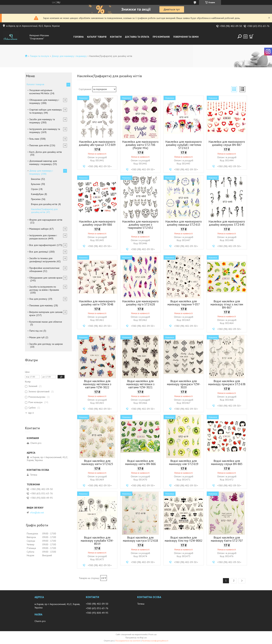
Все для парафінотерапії (43, 245)
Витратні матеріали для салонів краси (46, 314)
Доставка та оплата (137, 37)
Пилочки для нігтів (39, 145)
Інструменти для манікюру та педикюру (45, 131)
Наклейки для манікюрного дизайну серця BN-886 (97, 223)
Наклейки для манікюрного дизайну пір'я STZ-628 (140, 303)
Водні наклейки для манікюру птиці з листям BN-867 (227, 304)
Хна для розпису (38, 299)
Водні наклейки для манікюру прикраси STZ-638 (227, 383)
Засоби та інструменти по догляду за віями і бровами (44, 288)
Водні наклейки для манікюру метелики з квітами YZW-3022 (97, 384)
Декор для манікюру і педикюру (69, 56)
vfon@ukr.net (37, 513)
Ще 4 (31, 413)
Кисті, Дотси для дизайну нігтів (46, 152)
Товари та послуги (39, 56)
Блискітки (36, 179)
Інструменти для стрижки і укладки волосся (43, 237)
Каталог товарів (97, 37)
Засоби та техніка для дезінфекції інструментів (42, 260)
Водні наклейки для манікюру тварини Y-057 (184, 303)
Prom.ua (152, 634)
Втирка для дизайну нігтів (44, 204)
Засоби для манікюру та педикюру (42, 121)
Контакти (116, 37)
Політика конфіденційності (155, 641)
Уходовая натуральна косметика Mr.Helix (41, 92)
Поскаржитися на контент (128, 641)
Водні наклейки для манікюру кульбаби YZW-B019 (97, 541)
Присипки (36, 199)
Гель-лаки (34, 139)
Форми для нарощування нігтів (46, 220)
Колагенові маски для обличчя (46, 322)
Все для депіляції (39, 252)
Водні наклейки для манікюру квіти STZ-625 (97, 462)
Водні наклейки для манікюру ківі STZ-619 (184, 462)
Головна (78, 37)
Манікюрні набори (39, 229)
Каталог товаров (35, 84)
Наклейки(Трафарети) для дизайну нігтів (44, 211)
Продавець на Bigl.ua (136, 637)
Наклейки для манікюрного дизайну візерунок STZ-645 (227, 223)
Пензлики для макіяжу (41, 305)
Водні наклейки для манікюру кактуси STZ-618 (140, 539)
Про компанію (161, 37)
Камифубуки (37, 194)
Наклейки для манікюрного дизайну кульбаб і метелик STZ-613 (184, 145)
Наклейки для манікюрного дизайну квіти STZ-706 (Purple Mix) (140, 145)
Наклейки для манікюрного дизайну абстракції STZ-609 (97, 143)
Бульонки (36, 184)
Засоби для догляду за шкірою (46, 344)
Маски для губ (37, 337)
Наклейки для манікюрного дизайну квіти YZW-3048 (97, 303)
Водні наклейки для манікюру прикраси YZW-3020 (184, 384)
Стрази (34, 189)
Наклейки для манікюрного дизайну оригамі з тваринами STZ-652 (140, 225)
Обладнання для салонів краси (46, 278)
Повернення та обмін (186, 37)
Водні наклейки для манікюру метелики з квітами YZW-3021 (140, 384)
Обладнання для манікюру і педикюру (44, 101)
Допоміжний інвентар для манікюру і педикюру (43, 163)
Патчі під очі (36, 331)
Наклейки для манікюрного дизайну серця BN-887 (227, 143)
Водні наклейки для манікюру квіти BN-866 (140, 462)
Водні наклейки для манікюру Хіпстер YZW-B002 (184, 539)
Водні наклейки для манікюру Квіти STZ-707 (227, 539)
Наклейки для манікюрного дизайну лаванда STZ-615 (184, 223)
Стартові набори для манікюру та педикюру (46, 111)
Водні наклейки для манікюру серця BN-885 (227, 462)
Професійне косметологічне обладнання (44, 270)
